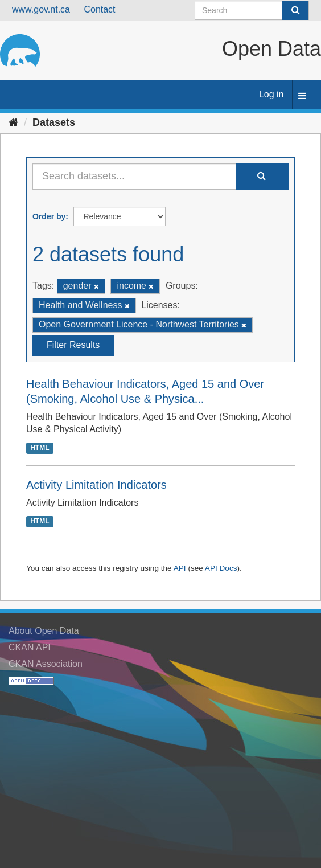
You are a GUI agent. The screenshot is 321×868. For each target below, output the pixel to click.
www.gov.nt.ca (41, 9)
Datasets (54, 122)
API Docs (221, 568)
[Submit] (295, 10)
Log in (271, 94)
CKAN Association (46, 664)
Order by (49, 216)
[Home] (13, 122)
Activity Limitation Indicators (96, 485)
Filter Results (73, 345)
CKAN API (30, 647)
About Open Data (44, 631)
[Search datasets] (252, 10)
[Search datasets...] (134, 177)
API (180, 568)
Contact (99, 9)
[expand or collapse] (302, 97)
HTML (40, 448)
